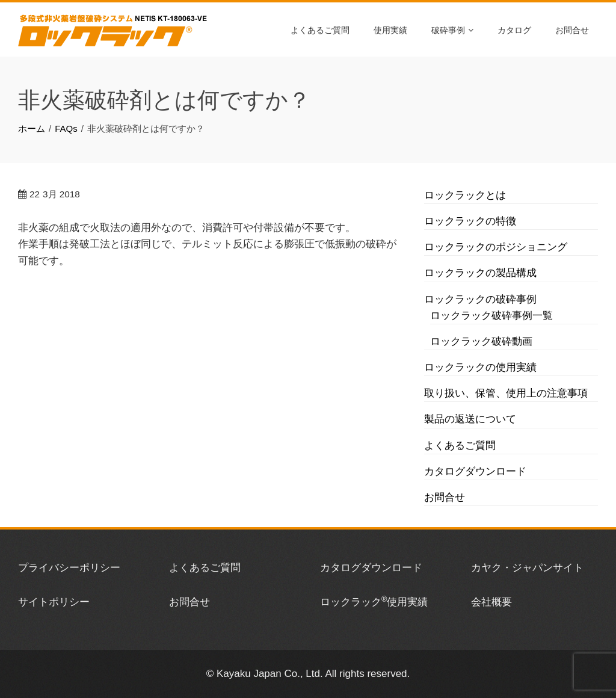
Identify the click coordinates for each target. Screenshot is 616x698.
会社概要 (491, 602)
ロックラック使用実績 (374, 602)
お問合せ (572, 29)
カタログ (514, 29)
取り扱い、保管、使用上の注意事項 (506, 393)
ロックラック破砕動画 (481, 341)
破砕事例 (452, 29)
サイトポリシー (54, 602)
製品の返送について (470, 419)
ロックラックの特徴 (470, 221)
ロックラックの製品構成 (480, 273)
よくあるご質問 (320, 29)
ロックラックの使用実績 (480, 367)
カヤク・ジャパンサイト (527, 568)
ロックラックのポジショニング (496, 247)
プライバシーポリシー (69, 568)
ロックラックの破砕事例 (480, 299)
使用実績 (390, 29)
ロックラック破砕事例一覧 (491, 316)
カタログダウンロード (475, 471)
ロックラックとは (465, 195)
